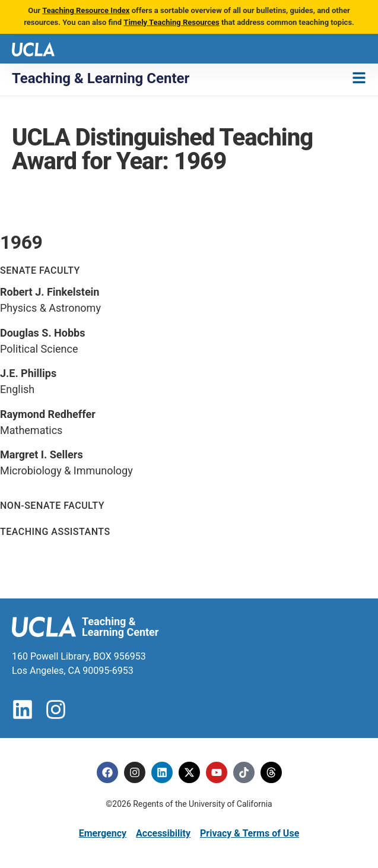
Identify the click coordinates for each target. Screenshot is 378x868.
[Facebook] (107, 772)
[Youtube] (217, 772)
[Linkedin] (162, 772)
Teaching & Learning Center (101, 78)
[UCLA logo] (33, 48)
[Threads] (271, 772)
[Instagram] (135, 772)
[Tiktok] (244, 772)
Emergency (103, 833)
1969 (21, 242)
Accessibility (163, 833)
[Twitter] (189, 772)
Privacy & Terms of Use (250, 833)
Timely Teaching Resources (171, 22)
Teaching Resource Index (86, 10)
